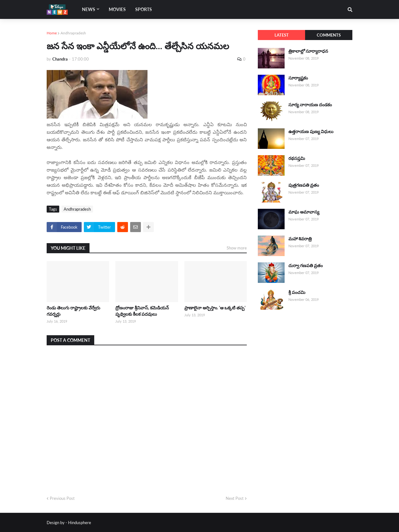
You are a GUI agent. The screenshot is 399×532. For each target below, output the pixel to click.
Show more (237, 248)
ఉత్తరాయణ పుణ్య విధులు (311, 131)
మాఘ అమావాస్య (304, 212)
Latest (282, 35)
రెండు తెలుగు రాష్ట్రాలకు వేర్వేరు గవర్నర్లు (73, 311)
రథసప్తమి (297, 158)
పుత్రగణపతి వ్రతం (304, 185)
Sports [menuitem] (144, 9)
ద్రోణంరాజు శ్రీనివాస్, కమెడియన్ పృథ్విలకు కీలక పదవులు (142, 311)
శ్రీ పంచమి (297, 292)
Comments (329, 35)
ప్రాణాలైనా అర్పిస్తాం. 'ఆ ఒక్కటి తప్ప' (215, 308)
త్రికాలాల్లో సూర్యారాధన (308, 51)
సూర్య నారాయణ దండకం (310, 105)
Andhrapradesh (73, 33)
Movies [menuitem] (117, 9)
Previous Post (62, 498)
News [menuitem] (89, 9)
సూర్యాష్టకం (298, 78)
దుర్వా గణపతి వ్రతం (306, 265)
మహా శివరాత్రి (300, 239)
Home (52, 33)
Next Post (235, 498)
